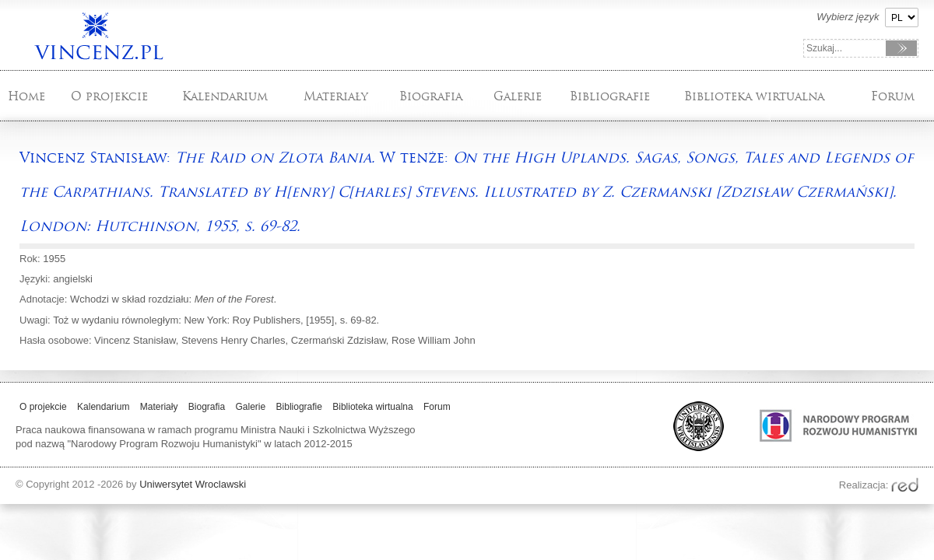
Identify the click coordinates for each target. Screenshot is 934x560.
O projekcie (109, 96)
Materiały (336, 96)
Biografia (431, 96)
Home (26, 96)
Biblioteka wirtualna (754, 96)
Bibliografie (610, 96)
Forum (893, 96)
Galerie (518, 96)
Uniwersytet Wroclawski (193, 484)
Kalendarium (225, 96)
